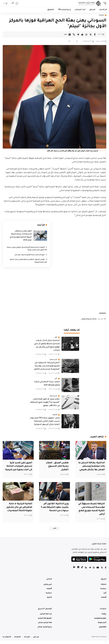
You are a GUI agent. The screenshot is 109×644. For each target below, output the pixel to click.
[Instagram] (93, 571)
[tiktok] (81, 571)
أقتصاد (55, 415)
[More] (65, 34)
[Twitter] (102, 571)
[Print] (70, 34)
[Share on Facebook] (95, 34)
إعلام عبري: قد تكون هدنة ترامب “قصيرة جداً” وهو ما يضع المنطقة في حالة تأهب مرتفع (45, 403)
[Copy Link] (74, 34)
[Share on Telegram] (78, 34)
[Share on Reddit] (82, 34)
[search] (17, 3)
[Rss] (85, 571)
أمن (56, 338)
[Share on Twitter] (91, 34)
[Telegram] (89, 571)
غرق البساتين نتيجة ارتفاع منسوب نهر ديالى (30, 255)
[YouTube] (98, 571)
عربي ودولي (53, 360)
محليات (101, 15)
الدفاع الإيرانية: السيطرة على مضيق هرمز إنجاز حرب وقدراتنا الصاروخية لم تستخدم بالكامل (47, 366)
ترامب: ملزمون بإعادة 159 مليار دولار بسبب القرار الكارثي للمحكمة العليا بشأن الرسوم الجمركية (45, 421)
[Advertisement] (54, 290)
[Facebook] (106, 571)
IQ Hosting (102, 640)
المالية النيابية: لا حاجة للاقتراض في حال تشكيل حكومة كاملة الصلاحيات (18, 510)
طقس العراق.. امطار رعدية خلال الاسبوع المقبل (57, 466)
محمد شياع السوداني (89, 319)
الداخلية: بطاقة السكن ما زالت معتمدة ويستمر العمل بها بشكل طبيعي (91, 466)
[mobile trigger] (104, 3)
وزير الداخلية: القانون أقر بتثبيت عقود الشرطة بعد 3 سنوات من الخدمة (55, 510)
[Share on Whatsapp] (86, 34)
